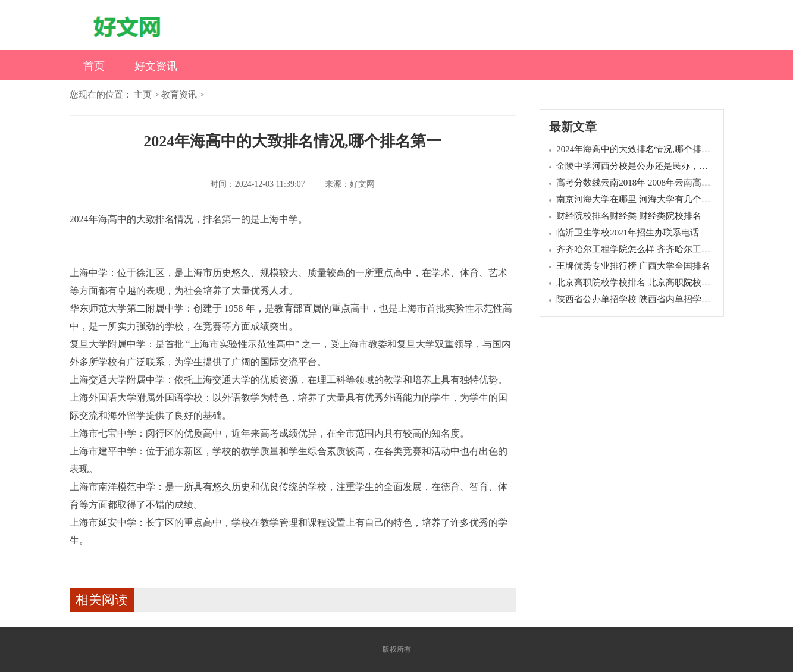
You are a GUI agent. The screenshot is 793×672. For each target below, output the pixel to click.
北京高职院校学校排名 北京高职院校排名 (638, 282)
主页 (143, 95)
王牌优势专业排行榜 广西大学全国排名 (633, 266)
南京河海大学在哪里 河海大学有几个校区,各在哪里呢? (663, 199)
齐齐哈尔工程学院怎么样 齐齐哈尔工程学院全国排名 (660, 249)
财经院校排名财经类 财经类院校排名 (629, 216)
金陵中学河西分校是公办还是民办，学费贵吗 (645, 166)
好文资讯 (156, 66)
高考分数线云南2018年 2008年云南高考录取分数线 (656, 183)
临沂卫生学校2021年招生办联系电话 (628, 233)
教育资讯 (179, 95)
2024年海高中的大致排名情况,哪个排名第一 (642, 149)
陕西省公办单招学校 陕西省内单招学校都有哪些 (651, 299)
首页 (94, 66)
